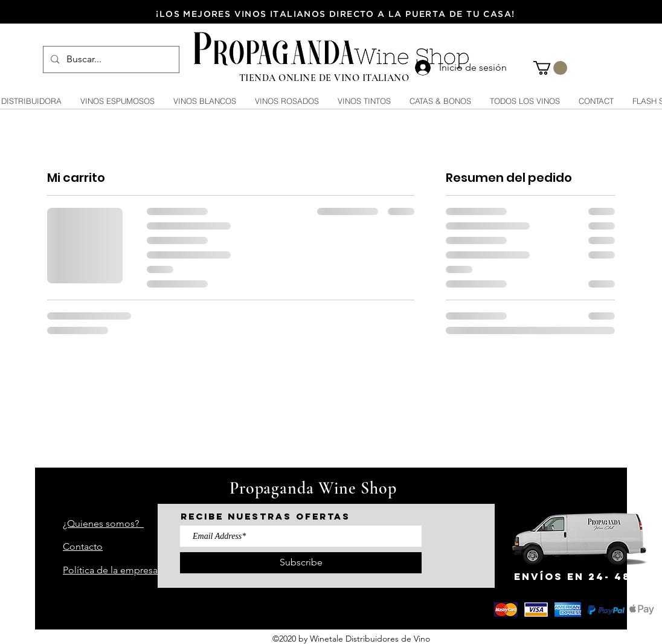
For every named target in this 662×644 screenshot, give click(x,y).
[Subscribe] (301, 563)
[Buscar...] (110, 60)
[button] (550, 68)
